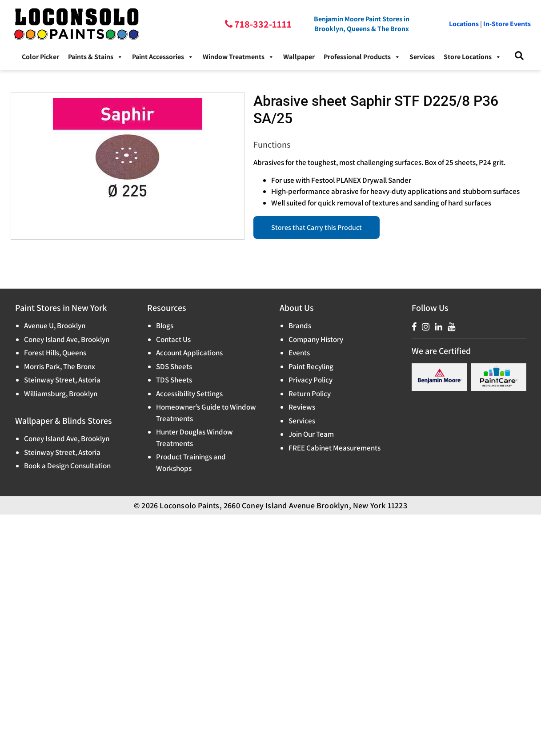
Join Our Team (311, 434)
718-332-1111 (262, 24)
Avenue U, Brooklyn (55, 326)
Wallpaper (299, 57)
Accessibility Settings (189, 394)
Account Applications (189, 353)
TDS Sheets (174, 380)
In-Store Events (507, 24)
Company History (316, 339)
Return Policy (310, 394)
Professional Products (362, 57)
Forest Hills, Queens (55, 353)
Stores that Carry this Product (317, 227)
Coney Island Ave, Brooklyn (67, 339)
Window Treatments (238, 57)
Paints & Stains (96, 57)
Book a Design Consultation (67, 466)
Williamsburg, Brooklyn (61, 394)
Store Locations (473, 57)
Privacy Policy (311, 380)
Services (422, 57)
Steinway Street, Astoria (62, 380)
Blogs (165, 326)
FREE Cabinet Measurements (335, 448)
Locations (464, 24)
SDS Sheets (174, 366)
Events (299, 353)
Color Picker (40, 57)
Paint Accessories (163, 57)
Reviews (302, 407)
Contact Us (173, 339)
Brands (300, 326)
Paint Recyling (311, 366)
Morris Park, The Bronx (60, 366)
